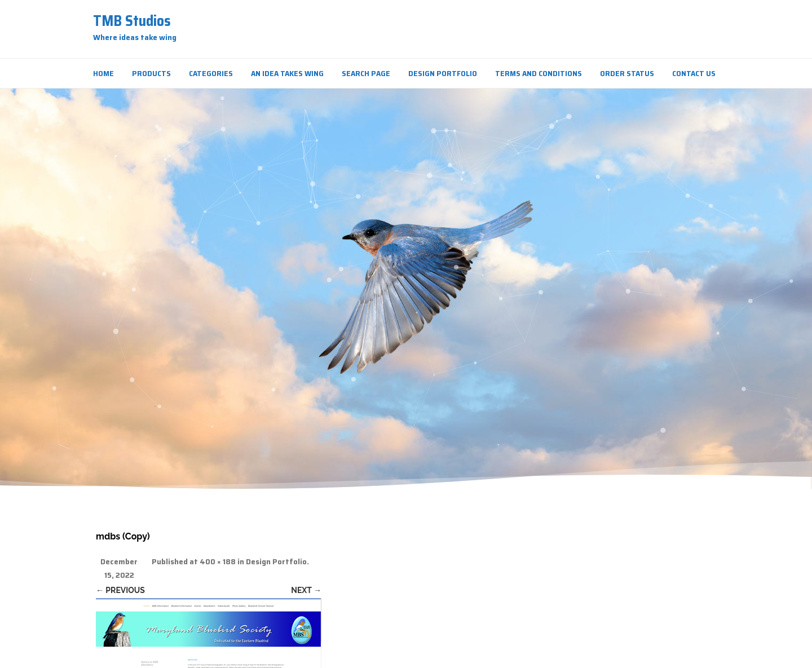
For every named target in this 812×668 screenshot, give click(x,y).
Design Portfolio (443, 73)
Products (151, 73)
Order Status (627, 73)
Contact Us (694, 73)
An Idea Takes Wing (287, 73)
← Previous (120, 590)
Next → (306, 590)
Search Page (366, 73)
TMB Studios (132, 21)
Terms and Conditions (539, 73)
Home (103, 73)
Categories (211, 73)
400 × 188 (218, 562)
